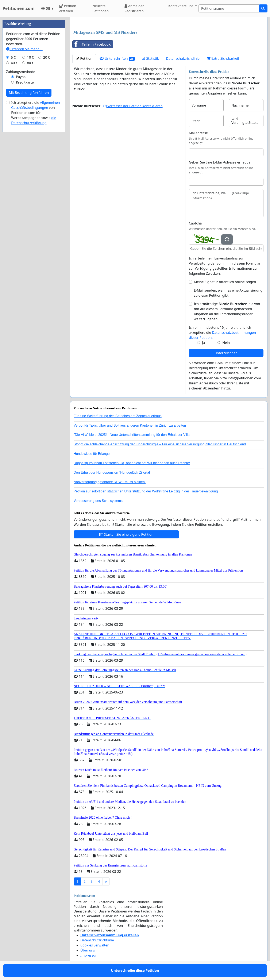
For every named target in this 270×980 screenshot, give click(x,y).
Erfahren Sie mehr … (24, 49)
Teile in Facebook (92, 44)
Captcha (195, 223)
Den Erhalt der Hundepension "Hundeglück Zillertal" (112, 472)
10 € (30, 57)
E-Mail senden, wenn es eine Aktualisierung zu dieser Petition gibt (228, 293)
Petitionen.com (19, 8)
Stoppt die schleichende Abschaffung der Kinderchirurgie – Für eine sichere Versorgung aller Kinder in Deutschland (160, 444)
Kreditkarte (25, 82)
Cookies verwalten (95, 945)
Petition (84, 58)
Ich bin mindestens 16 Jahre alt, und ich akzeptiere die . (222, 333)
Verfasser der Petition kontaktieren (133, 106)
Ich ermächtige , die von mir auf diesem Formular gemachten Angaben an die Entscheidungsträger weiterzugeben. (227, 311)
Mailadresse (198, 133)
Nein (226, 343)
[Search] (229, 8)
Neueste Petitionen (101, 8)
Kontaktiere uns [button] (181, 6)
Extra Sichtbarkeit (223, 58)
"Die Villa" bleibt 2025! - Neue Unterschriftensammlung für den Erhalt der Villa (132, 435)
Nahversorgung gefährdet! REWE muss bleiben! (110, 482)
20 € (47, 57)
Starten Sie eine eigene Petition (126, 534)
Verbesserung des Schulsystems (98, 501)
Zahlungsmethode (21, 72)
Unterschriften (117, 59)
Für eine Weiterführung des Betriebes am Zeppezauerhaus (118, 416)
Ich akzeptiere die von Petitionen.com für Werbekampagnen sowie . (36, 113)
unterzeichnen (226, 353)
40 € (14, 63)
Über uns (88, 950)
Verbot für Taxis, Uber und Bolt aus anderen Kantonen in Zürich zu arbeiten (130, 425)
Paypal (21, 77)
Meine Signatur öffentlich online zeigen (225, 282)
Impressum (89, 955)
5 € (13, 57)
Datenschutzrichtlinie (183, 58)
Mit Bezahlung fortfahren (29, 93)
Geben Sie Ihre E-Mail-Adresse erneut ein (221, 162)
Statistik (150, 58)
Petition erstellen (68, 8)
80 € (30, 63)
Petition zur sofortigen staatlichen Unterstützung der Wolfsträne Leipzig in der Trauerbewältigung (146, 491)
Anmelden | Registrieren (136, 8)
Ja (203, 343)
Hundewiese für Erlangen (93, 454)
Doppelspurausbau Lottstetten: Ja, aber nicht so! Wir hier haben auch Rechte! (132, 463)
